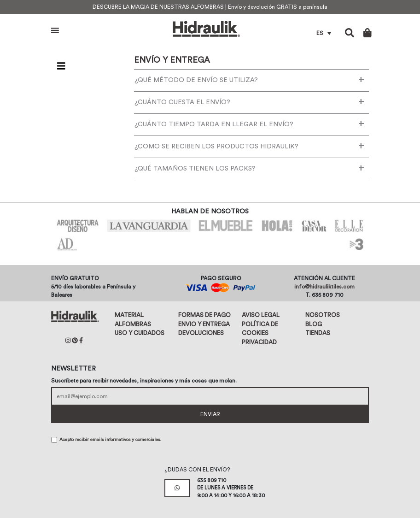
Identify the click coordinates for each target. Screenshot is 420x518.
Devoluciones (201, 333)
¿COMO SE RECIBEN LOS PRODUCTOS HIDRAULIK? (249, 146)
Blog (314, 324)
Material (129, 315)
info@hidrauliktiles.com (324, 287)
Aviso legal (261, 315)
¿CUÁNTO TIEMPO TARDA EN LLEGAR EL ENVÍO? (249, 124)
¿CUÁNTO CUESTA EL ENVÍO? (249, 101)
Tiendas (318, 333)
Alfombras (133, 324)
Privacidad (259, 342)
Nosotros (323, 315)
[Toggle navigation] (61, 66)
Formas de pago (204, 315)
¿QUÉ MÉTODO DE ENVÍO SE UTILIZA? (249, 79)
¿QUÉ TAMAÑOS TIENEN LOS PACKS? (249, 168)
